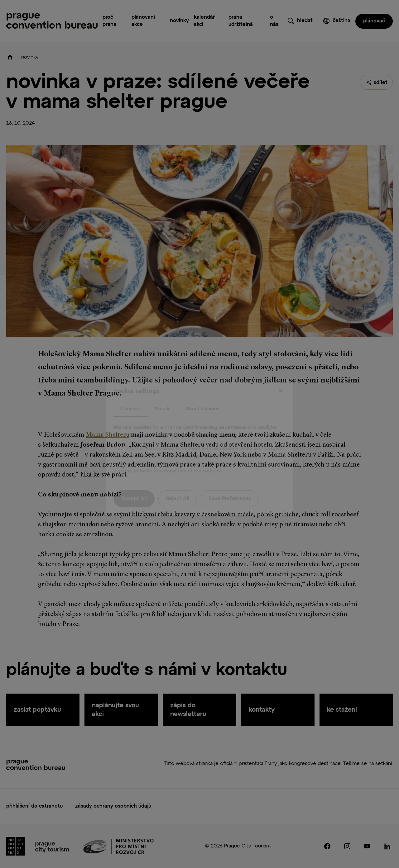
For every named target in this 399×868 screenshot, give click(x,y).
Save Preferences (230, 486)
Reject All (178, 486)
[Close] (281, 378)
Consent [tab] (130, 396)
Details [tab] (163, 396)
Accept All (134, 486)
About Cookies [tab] (202, 396)
